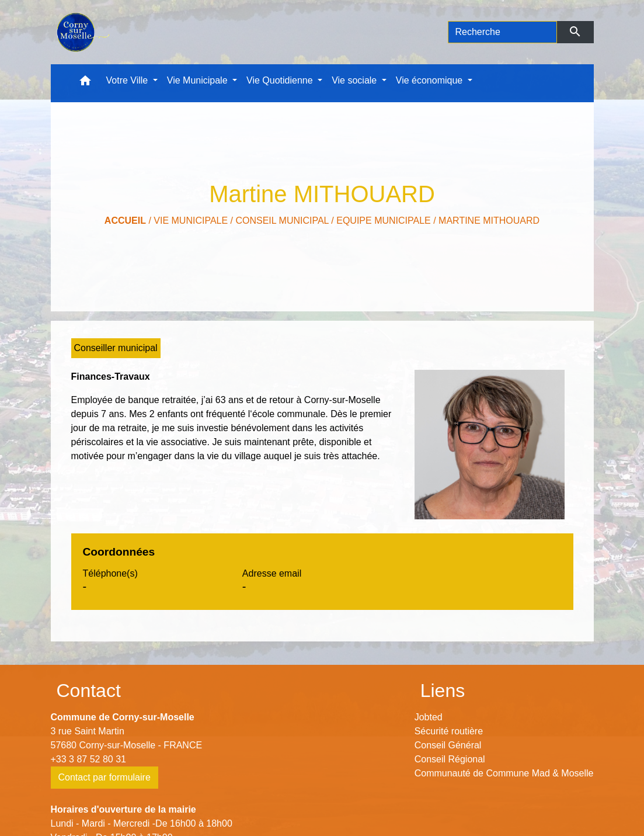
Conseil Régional (450, 759)
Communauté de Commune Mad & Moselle (504, 773)
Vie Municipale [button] (199, 80)
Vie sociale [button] (356, 80)
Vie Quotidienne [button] (281, 80)
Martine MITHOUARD (489, 221)
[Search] (503, 32)
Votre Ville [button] (128, 80)
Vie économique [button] (431, 80)
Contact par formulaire (105, 777)
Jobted (429, 717)
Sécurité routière (449, 731)
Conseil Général (448, 745)
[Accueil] (82, 32)
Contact (89, 691)
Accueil (125, 221)
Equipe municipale (384, 221)
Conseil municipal (282, 221)
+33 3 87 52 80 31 (88, 759)
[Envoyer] (575, 32)
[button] (85, 83)
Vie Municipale (191, 221)
